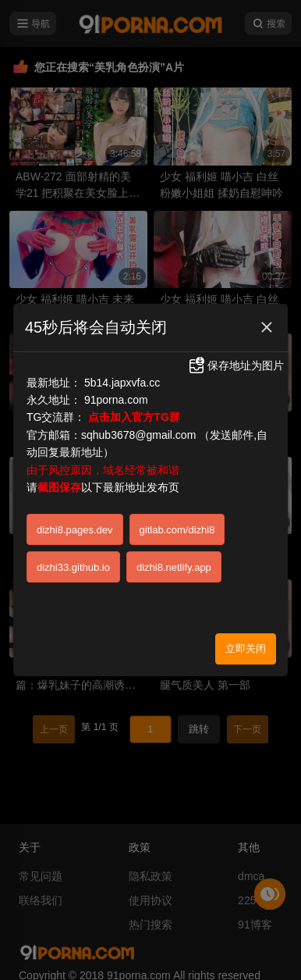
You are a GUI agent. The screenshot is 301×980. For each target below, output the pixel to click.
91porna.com (116, 398)
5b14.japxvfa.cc (122, 380)
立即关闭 (246, 646)
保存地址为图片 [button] (235, 364)
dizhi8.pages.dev (75, 527)
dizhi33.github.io (73, 565)
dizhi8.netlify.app (174, 565)
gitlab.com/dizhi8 (177, 527)
